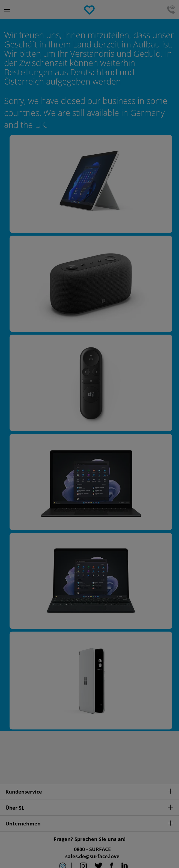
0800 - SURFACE (92, 849)
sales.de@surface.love (92, 856)
